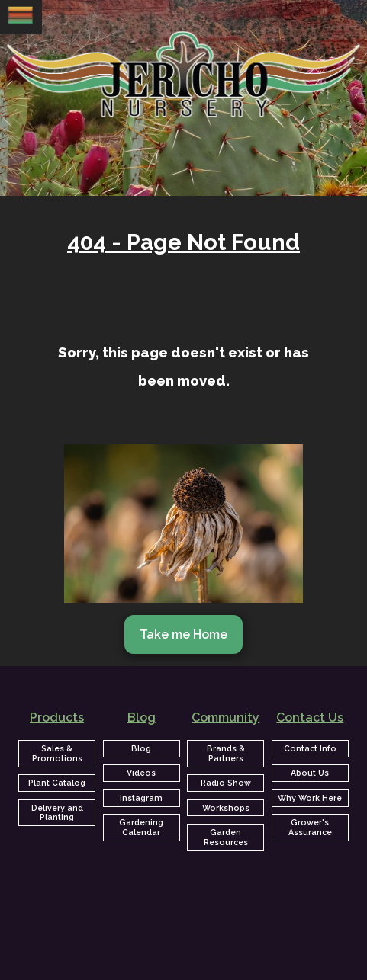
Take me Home (183, 634)
